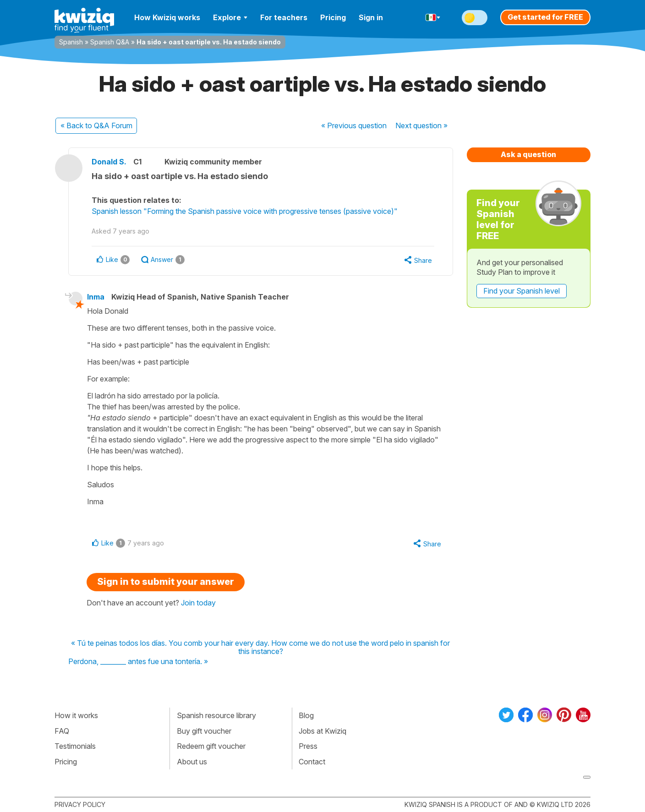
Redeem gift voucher (211, 746)
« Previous (354, 125)
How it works (76, 715)
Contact (312, 762)
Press (308, 746)
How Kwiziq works (167, 17)
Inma (96, 297)
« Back (96, 125)
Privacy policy (80, 804)
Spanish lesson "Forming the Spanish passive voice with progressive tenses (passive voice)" (245, 211)
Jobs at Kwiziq (322, 731)
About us (192, 762)
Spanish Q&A (110, 42)
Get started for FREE (545, 17)
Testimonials (75, 746)
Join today (198, 603)
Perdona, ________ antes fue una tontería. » (138, 662)
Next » (421, 125)
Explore (230, 17)
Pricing (333, 17)
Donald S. (109, 162)
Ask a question (528, 154)
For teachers (284, 17)
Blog (306, 715)
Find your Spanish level (522, 291)
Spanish (71, 42)
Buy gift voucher (204, 731)
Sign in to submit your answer (166, 582)
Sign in (371, 17)
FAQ (62, 731)
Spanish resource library (216, 715)
